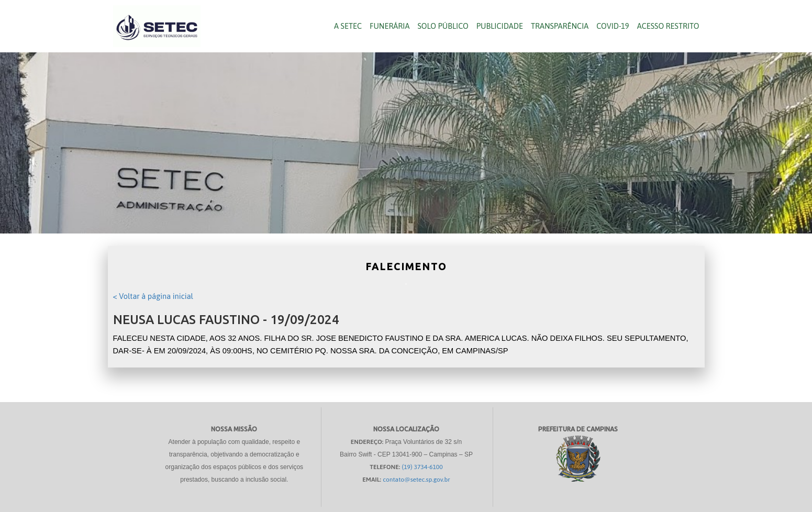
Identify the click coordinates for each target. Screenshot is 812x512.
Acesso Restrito (668, 26)
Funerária (390, 26)
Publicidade (500, 26)
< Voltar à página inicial (153, 296)
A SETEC (348, 26)
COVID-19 (613, 26)
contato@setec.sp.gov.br (416, 480)
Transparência (560, 26)
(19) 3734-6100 (422, 467)
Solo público (443, 26)
